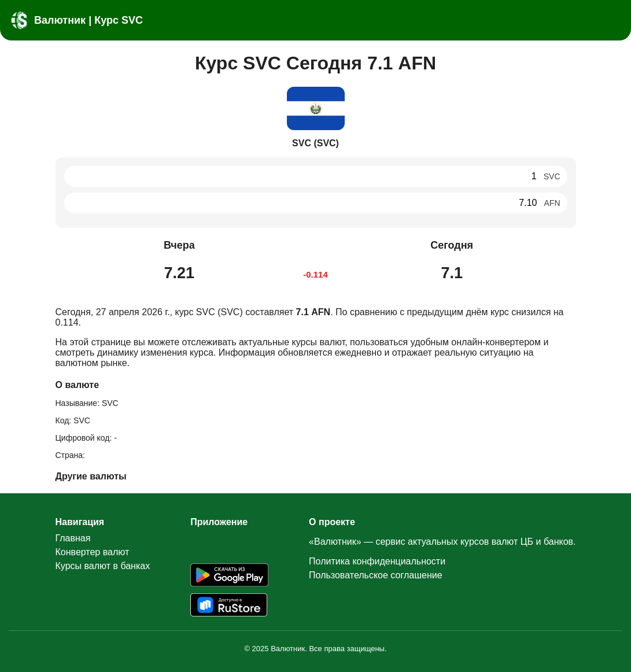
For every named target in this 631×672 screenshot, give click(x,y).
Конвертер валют (93, 552)
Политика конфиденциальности (377, 561)
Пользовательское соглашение (375, 575)
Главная (73, 538)
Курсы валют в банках (103, 566)
